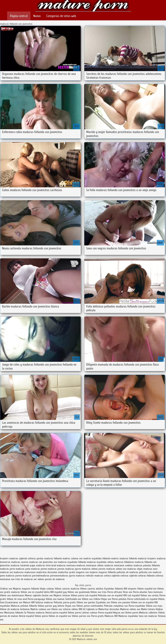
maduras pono (23, 569)
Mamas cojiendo (33, 595)
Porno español (105, 613)
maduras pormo (39, 569)
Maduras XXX (111, 616)
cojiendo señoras (27, 558)
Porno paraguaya (37, 599)
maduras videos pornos (94, 569)
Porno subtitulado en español (142, 599)
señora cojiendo (112, 576)
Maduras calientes (148, 613)
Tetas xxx (127, 592)
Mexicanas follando (14, 613)
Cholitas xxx (6, 589)
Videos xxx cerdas (150, 595)
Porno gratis (98, 616)
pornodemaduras (41, 576)
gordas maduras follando (49, 558)
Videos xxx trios (99, 592)
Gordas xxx (48, 595)
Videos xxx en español (142, 602)
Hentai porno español (57, 613)
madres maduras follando (124, 558)
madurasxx (30, 572)
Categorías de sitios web (61, 16)
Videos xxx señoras (61, 609)
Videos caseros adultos (92, 589)
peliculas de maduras (127, 572)
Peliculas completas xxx (116, 606)
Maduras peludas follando (24, 606)
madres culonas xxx (73, 558)
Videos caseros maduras (67, 589)
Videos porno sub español (84, 595)
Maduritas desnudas (109, 609)
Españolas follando (114, 589)
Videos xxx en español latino (35, 592)
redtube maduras (94, 576)
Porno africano (115, 592)
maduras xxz (6, 572)
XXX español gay (59, 592)
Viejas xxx (106, 599)
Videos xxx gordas (86, 602)
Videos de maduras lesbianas (15, 609)
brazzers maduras (9, 558)
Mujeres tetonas (62, 595)
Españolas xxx (103, 602)
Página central (19, 16)
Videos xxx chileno (92, 599)
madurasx (19, 572)
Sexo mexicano (155, 592)
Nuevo (37, 16)
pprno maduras (77, 576)
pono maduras (7, 576)
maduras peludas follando (147, 565)
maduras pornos (56, 569)
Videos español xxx (147, 589)
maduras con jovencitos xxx (43, 562)
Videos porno (74, 613)
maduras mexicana (66, 565)
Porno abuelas (140, 592)
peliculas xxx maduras (150, 572)
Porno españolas (137, 606)
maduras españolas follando (72, 562)
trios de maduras (24, 579)
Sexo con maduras (148, 616)
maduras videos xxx (116, 569)
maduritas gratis (67, 572)
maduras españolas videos (100, 562)
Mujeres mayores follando (26, 589)
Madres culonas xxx (40, 609)
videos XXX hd (78, 609)
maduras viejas (135, 569)
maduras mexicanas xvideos (119, 565)
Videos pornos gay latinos (51, 606)
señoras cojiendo (129, 576)
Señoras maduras (44, 602)
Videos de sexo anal (17, 599)
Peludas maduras (36, 613)
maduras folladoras (124, 562)
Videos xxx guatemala (79, 592)
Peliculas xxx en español (111, 595)
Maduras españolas (128, 616)
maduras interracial (46, 565)
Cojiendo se (92, 609)
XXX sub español (131, 595)
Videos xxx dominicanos (12, 595)
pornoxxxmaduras (59, 576)
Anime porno (132, 613)
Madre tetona (148, 609)
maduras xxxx (150, 569)
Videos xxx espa (154, 606)
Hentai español (27, 616)
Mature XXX (29, 602)
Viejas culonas (47, 589)
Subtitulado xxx (74, 599)
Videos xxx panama (121, 602)
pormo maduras (23, 576)
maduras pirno (7, 569)
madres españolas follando (97, 558)
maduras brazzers (147, 558)
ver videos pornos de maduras (49, 579)
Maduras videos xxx (83, 6)
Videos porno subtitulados (90, 606)
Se (25, 613)
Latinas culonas (90, 613)
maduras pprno (73, 569)
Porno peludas (119, 599)
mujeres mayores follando (103, 572)
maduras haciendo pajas (23, 565)
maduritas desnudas (47, 572)
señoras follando (146, 576)
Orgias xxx (70, 606)
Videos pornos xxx (81, 616)
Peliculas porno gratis (65, 602)
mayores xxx (82, 572)
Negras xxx (119, 613)
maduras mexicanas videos (90, 565)
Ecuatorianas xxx (14, 602)
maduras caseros (20, 562)
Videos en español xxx (60, 616)
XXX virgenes (130, 589)
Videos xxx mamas (55, 599)
